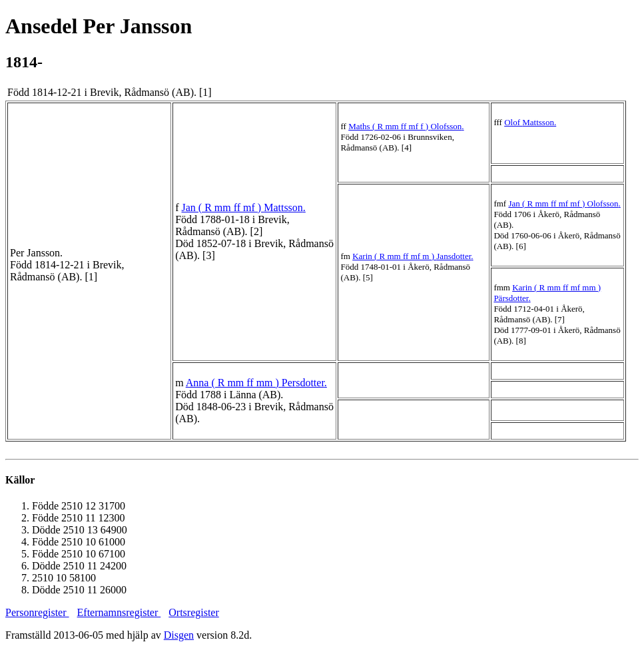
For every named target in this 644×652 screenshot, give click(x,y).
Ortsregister (194, 612)
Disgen (179, 635)
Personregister (37, 612)
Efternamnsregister (119, 612)
